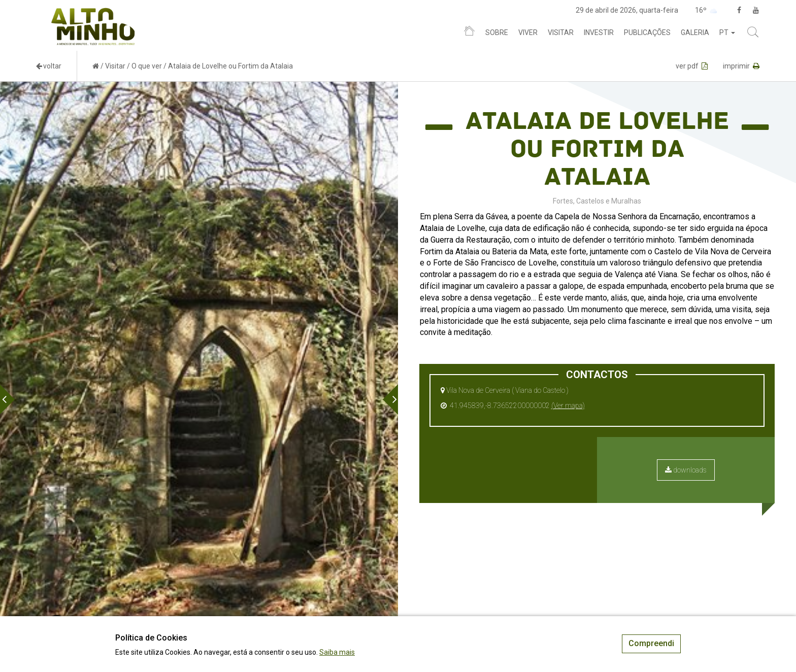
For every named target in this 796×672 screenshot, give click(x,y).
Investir (599, 32)
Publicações (647, 32)
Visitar (561, 32)
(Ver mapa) (568, 406)
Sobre (497, 32)
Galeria (695, 32)
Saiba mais (337, 652)
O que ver (147, 66)
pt (727, 32)
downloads (686, 470)
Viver (528, 32)
